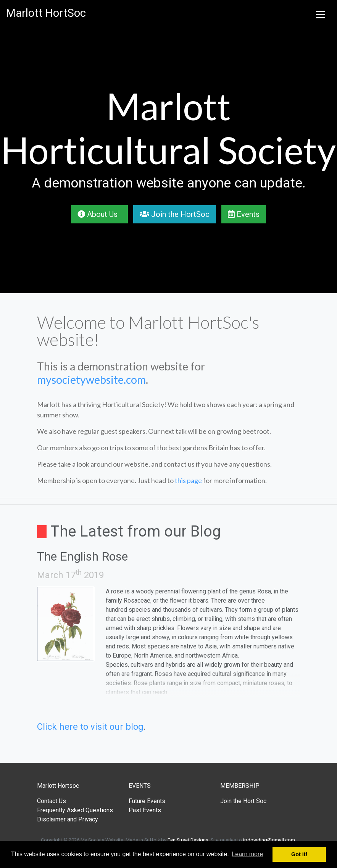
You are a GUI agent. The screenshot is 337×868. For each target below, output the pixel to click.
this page (188, 480)
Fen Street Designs (188, 840)
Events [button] (244, 214)
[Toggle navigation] (320, 13)
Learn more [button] (247, 854)
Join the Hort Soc (243, 801)
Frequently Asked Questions (75, 810)
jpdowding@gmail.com (269, 840)
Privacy (88, 819)
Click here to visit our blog (90, 727)
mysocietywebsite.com (91, 380)
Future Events (147, 801)
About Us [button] (99, 214)
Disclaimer (51, 819)
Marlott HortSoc (46, 13)
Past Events (145, 810)
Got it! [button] (299, 854)
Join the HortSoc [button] (175, 214)
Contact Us (52, 801)
